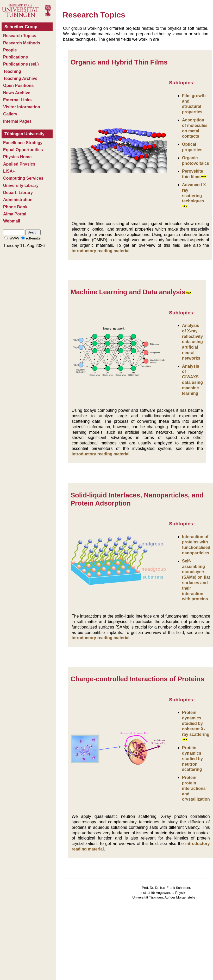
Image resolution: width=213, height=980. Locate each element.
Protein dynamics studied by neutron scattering (192, 759)
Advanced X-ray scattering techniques (195, 195)
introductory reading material (101, 251)
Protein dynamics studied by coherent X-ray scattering (196, 723)
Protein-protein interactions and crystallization (196, 788)
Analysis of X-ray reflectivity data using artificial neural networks (192, 342)
